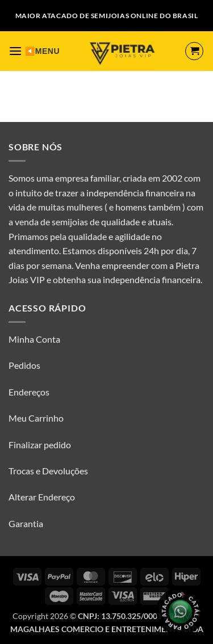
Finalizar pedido (40, 445)
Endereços (29, 392)
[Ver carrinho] (194, 51)
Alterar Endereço (42, 497)
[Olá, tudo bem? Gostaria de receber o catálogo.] (180, 611)
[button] (15, 51)
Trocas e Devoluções (48, 471)
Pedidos (24, 365)
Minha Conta (34, 339)
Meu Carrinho (36, 418)
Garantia (26, 523)
